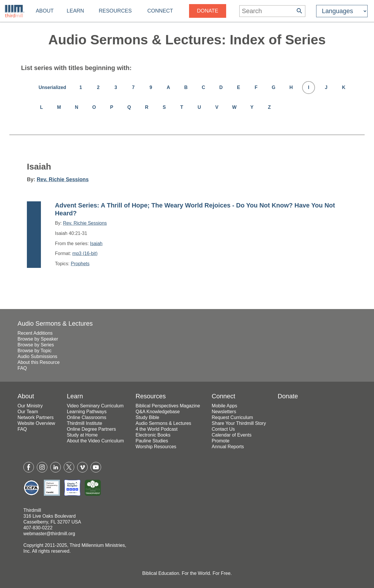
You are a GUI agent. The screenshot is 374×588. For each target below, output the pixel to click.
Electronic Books (153, 435)
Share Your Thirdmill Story (239, 423)
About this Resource (39, 362)
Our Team (28, 412)
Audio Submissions (37, 356)
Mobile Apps (225, 406)
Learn (75, 11)
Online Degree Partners (91, 429)
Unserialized (52, 87)
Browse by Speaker (38, 339)
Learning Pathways (87, 412)
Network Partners (36, 417)
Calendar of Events (232, 435)
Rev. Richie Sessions (63, 179)
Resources (115, 11)
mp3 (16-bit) (85, 253)
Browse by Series (36, 345)
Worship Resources (156, 447)
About (45, 11)
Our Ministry (30, 406)
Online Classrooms (87, 417)
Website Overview (36, 423)
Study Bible (147, 417)
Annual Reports (228, 447)
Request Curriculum (232, 417)
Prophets (80, 264)
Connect (160, 11)
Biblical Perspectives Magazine (168, 406)
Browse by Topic (34, 351)
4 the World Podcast (157, 429)
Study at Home (82, 435)
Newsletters (224, 412)
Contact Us (223, 429)
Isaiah (96, 244)
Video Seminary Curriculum (95, 406)
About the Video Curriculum (95, 441)
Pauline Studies (152, 441)
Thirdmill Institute (85, 423)
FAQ (22, 368)
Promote (221, 441)
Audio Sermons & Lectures (55, 323)
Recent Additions (35, 333)
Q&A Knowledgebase (158, 412)
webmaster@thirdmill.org (49, 534)
